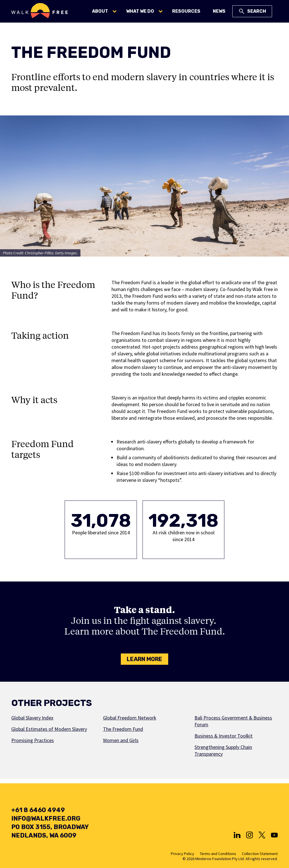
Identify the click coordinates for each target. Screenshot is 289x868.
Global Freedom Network (130, 718)
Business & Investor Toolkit (224, 736)
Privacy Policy (182, 854)
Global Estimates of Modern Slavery (49, 729)
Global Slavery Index (32, 718)
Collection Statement (260, 854)
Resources (186, 11)
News (219, 11)
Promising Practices (33, 740)
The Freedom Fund (123, 729)
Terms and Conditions (218, 854)
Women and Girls (121, 740)
